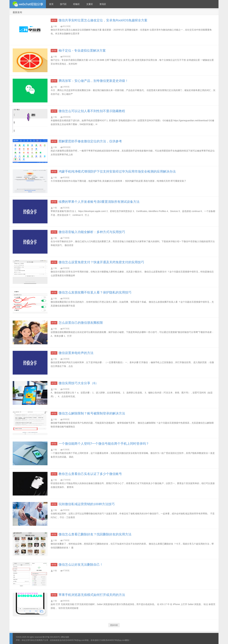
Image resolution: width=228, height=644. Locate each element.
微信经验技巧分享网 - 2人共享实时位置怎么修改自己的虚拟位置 (28, 4)
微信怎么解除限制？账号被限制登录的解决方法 (92, 413)
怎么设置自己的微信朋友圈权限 (81, 323)
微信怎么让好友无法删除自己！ (81, 565)
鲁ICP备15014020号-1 (52, 637)
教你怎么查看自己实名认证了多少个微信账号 (90, 474)
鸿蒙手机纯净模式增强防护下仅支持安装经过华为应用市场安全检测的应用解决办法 (117, 171)
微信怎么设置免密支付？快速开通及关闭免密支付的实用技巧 (101, 262)
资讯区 (103, 4)
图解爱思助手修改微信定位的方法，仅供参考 (90, 141)
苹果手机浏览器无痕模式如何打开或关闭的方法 (92, 595)
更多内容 (114, 625)
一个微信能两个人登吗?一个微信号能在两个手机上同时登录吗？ (104, 444)
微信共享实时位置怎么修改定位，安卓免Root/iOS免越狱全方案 (103, 20)
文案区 (90, 4)
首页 (51, 4)
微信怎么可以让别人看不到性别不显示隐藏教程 (92, 111)
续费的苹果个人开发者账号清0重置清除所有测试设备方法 (99, 202)
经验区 (76, 4)
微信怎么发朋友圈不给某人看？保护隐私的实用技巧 (95, 292)
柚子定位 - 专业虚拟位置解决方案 (82, 51)
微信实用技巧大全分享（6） (78, 383)
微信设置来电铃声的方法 (76, 353)
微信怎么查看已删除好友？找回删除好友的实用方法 (95, 534)
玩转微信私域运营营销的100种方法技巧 (87, 504)
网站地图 (65, 637)
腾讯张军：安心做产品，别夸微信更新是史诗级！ (93, 81)
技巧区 (63, 4)
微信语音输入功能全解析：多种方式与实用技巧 (92, 232)
